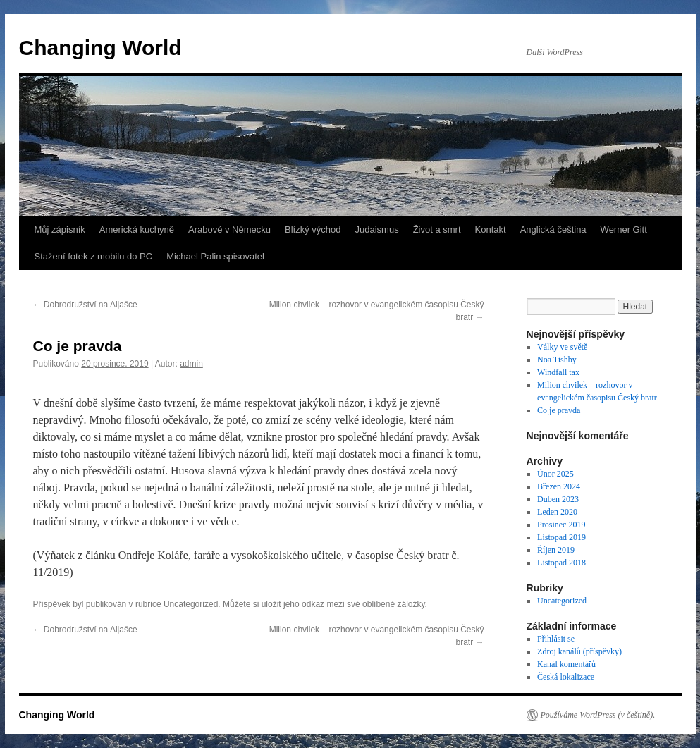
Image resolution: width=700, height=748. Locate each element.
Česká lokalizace (566, 677)
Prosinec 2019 (561, 525)
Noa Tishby (557, 360)
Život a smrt (437, 229)
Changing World (100, 48)
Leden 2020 (557, 512)
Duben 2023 (558, 499)
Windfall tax (558, 372)
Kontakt (491, 229)
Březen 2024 (559, 486)
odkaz (313, 604)
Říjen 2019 (556, 550)
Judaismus (377, 229)
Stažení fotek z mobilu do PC (94, 256)
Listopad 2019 (561, 537)
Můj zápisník (60, 229)
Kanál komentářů (566, 664)
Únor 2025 (555, 474)
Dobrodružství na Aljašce (85, 305)
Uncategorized (191, 604)
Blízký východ (313, 229)
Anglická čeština (553, 229)
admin (191, 364)
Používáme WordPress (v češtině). (598, 715)
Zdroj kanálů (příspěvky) (579, 651)
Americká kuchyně (137, 229)
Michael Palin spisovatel (215, 256)
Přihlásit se (556, 639)
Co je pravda (559, 410)
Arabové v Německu (229, 229)
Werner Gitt (624, 229)
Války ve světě (562, 347)
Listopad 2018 (561, 563)
